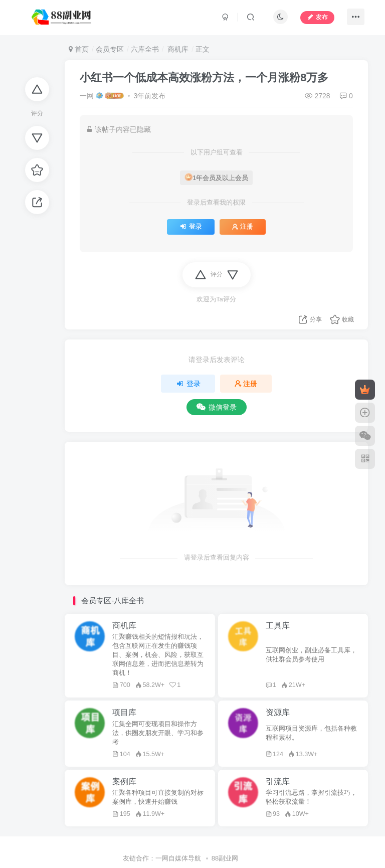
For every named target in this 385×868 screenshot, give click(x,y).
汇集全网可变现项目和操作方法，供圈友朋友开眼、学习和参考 (158, 733)
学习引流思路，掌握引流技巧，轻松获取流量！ (311, 797)
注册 (243, 227)
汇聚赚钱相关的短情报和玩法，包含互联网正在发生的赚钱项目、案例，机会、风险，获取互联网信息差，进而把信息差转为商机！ (158, 655)
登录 (191, 227)
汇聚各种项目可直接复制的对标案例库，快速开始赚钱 (158, 797)
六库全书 (145, 49)
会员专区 (110, 49)
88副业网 (225, 858)
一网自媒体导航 (178, 858)
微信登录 (217, 407)
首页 (79, 49)
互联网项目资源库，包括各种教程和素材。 (311, 733)
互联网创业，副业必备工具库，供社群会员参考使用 (311, 655)
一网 (87, 96)
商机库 (177, 49)
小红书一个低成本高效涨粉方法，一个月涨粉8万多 (204, 77)
